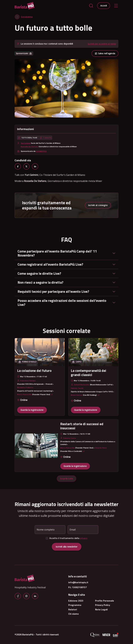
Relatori (73, 609)
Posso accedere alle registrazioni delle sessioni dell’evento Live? (62, 303)
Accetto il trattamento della (68, 538)
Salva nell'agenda (105, 53)
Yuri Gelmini (26, 143)
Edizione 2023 (76, 601)
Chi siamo (74, 614)
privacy (84, 538)
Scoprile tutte (67, 479)
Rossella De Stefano (29, 147)
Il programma (27, 17)
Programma (75, 605)
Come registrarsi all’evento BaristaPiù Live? (50, 264)
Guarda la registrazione (32, 410)
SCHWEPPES (41, 151)
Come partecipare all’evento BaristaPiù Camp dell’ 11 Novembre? (57, 253)
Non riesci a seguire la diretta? (40, 282)
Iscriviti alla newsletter (67, 547)
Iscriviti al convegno (98, 205)
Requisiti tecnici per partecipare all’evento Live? (53, 291)
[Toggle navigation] (116, 6)
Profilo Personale (105, 601)
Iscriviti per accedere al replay (102, 44)
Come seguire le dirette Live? (39, 273)
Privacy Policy (103, 605)
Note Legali (101, 609)
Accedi (104, 6)
